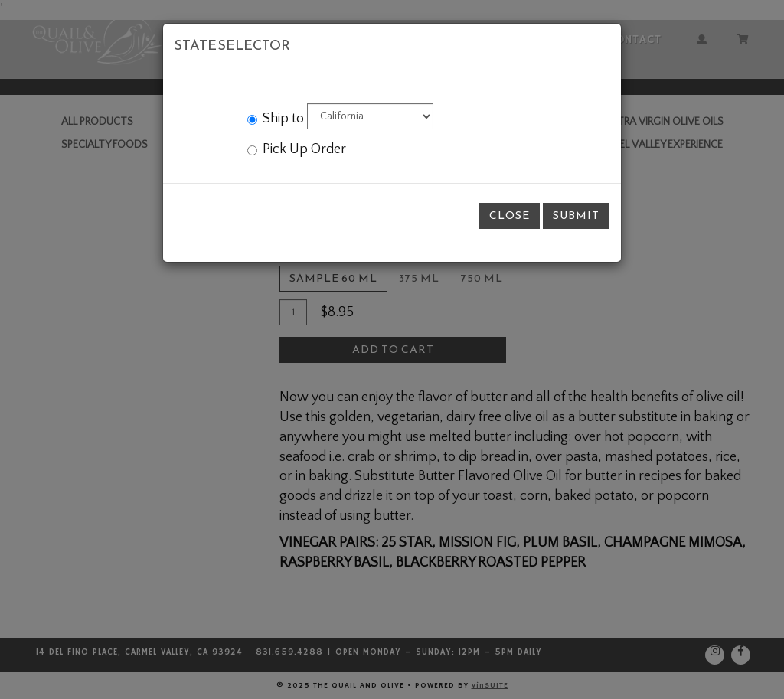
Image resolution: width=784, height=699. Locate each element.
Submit (576, 216)
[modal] (392, 349)
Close (510, 216)
